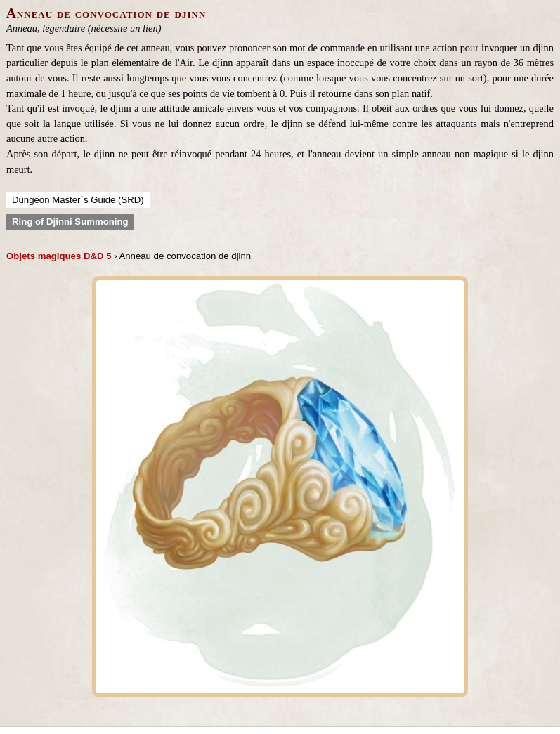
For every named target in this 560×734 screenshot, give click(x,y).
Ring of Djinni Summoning (70, 222)
